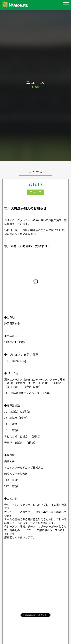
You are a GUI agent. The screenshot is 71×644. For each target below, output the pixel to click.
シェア (36, 582)
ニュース (36, 192)
